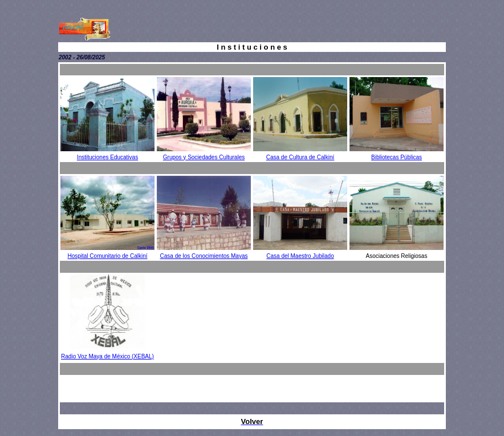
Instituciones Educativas (107, 157)
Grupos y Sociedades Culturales (204, 157)
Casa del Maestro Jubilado (300, 256)
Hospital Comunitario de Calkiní (107, 256)
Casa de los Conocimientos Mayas (204, 256)
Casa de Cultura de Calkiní (300, 157)
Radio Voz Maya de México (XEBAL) (107, 356)
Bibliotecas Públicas (397, 157)
